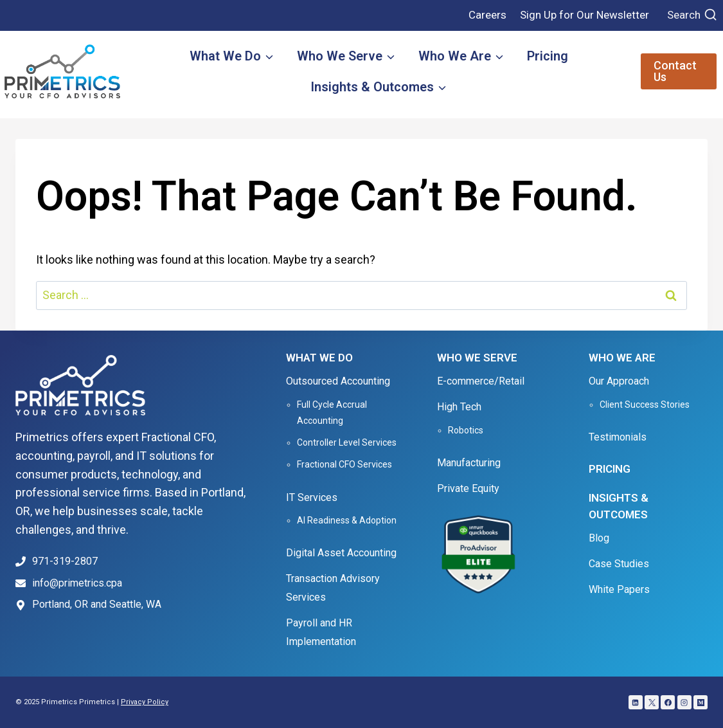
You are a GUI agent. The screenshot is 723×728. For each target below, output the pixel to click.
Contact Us (675, 71)
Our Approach (619, 381)
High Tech (459, 407)
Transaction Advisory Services (333, 588)
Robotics (466, 430)
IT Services (312, 497)
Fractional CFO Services (344, 464)
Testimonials (618, 437)
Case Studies (619, 564)
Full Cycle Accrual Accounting (332, 413)
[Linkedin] (636, 702)
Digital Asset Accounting (341, 553)
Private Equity (468, 488)
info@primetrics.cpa (77, 583)
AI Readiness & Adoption (347, 520)
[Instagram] (684, 702)
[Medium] (701, 702)
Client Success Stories (645, 405)
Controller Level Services (347, 442)
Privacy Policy (145, 702)
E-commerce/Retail (481, 381)
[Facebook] (668, 702)
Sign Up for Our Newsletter (585, 15)
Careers (487, 15)
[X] (652, 702)
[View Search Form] (692, 15)
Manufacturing (469, 463)
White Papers (619, 589)
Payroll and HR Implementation (321, 632)
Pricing (548, 56)
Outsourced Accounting (338, 381)
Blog (599, 538)
